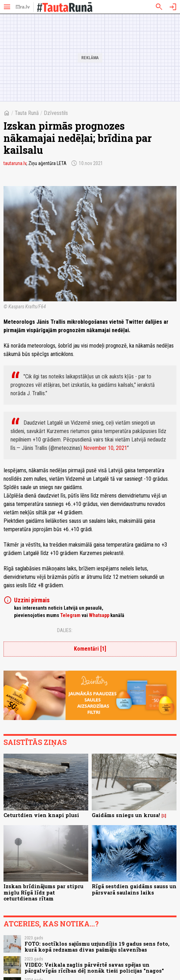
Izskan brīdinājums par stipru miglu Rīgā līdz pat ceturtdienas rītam (43, 892)
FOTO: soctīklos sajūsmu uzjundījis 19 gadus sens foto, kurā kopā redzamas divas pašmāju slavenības (97, 947)
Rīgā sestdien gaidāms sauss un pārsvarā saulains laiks (134, 889)
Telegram (70, 615)
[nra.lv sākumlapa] (23, 7)
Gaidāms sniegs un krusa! (126, 815)
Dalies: (65, 630)
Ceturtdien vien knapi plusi (41, 815)
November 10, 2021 (105, 448)
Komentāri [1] (90, 649)
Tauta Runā (27, 113)
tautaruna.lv (15, 163)
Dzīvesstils (56, 113)
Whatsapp (99, 615)
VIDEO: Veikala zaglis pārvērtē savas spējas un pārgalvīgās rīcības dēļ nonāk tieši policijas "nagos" (94, 968)
